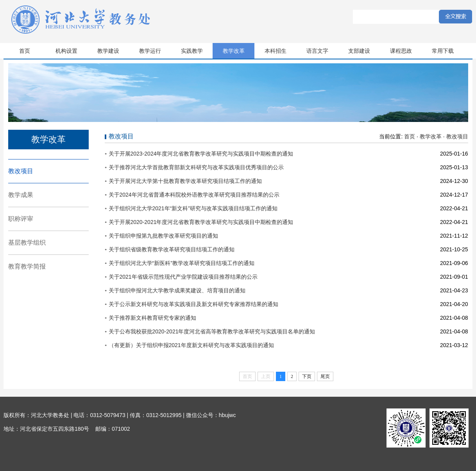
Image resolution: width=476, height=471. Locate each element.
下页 (307, 376)
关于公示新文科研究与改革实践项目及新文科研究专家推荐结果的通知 (193, 304)
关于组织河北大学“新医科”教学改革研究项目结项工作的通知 (182, 263)
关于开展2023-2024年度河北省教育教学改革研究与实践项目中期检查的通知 (201, 154)
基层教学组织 (27, 243)
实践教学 (192, 51)
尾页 (325, 376)
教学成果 (21, 195)
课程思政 (401, 51)
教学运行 (150, 51)
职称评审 (21, 219)
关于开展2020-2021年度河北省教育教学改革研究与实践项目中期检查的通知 (201, 222)
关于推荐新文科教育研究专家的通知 (152, 318)
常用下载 (443, 51)
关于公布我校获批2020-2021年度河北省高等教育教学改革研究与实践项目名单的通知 (212, 331)
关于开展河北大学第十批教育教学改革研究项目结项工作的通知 (185, 181)
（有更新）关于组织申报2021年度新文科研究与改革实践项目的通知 (191, 345)
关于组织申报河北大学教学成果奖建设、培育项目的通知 (177, 290)
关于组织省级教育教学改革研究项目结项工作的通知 (172, 249)
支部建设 (359, 51)
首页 (25, 51)
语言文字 (317, 51)
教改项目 (21, 171)
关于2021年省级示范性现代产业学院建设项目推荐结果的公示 (183, 277)
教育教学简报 (27, 266)
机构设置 (66, 51)
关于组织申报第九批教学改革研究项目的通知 (163, 236)
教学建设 (108, 51)
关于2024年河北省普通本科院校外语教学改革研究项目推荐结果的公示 (194, 195)
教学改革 (234, 51)
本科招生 (276, 51)
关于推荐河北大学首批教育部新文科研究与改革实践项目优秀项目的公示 (196, 167)
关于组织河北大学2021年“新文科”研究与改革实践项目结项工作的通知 (193, 208)
